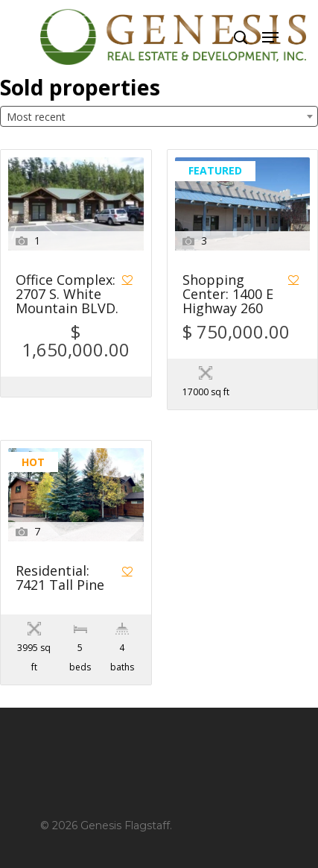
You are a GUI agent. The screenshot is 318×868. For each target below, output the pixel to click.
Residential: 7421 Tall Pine (60, 579)
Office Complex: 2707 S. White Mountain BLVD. (67, 295)
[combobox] (159, 116)
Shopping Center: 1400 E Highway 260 (228, 295)
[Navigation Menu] (270, 37)
